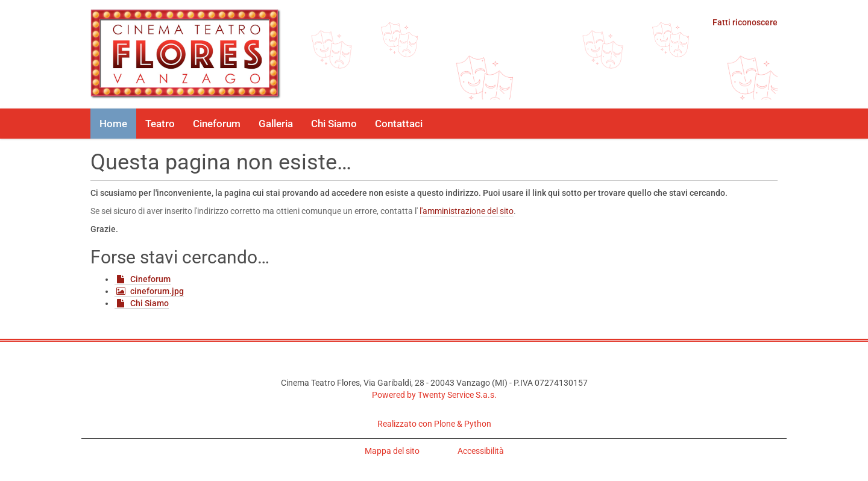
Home (113, 124)
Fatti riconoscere (745, 22)
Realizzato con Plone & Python (434, 424)
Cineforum (217, 124)
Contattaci (399, 124)
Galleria (276, 124)
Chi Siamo (334, 124)
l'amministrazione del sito (467, 211)
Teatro (160, 124)
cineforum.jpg (157, 291)
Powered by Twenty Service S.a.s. (434, 395)
